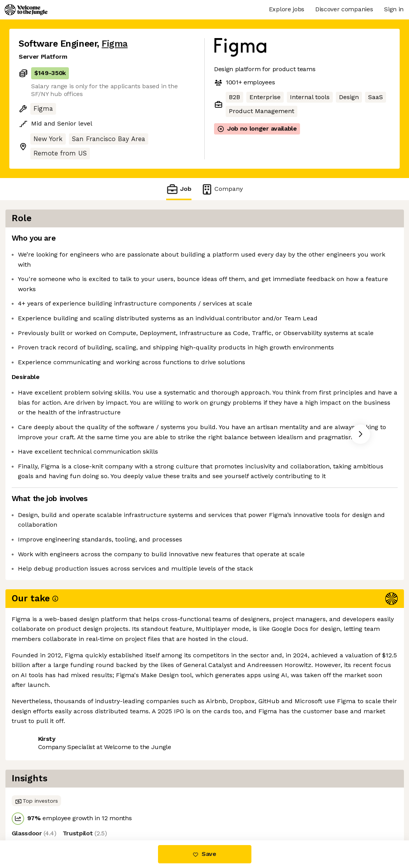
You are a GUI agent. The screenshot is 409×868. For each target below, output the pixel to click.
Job (179, 189)
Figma (115, 44)
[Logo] (26, 10)
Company (222, 189)
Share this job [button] (40, 788)
